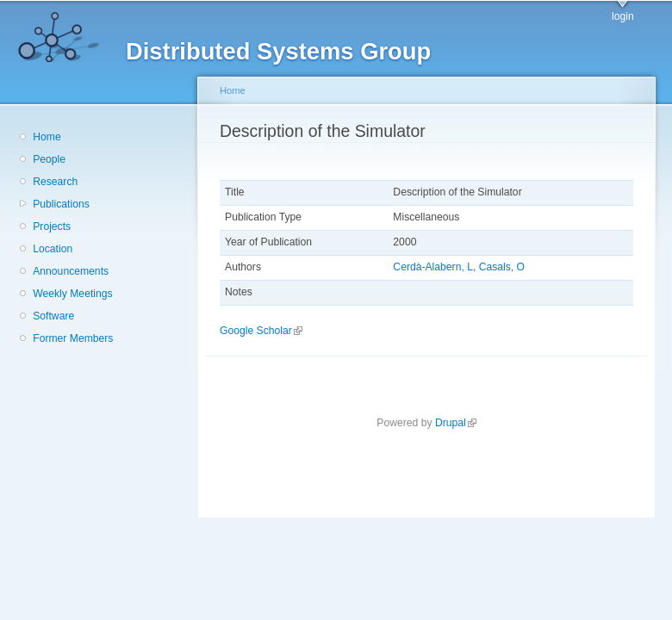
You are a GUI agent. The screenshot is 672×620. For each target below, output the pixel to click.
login (623, 16)
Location (53, 249)
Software (53, 316)
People (49, 159)
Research (55, 182)
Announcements (71, 271)
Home (47, 137)
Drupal (456, 423)
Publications (61, 204)
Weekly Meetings (72, 294)
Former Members (73, 338)
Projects (52, 226)
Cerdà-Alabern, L (433, 267)
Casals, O (502, 267)
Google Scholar (261, 331)
